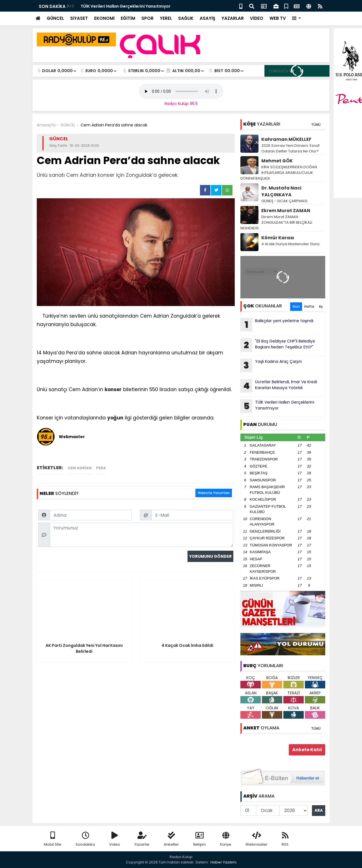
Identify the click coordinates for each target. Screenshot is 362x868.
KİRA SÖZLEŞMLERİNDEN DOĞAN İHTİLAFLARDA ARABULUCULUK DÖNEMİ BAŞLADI (279, 173)
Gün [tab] (296, 306)
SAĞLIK (186, 18)
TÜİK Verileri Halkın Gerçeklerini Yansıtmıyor (126, 6)
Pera (101, 468)
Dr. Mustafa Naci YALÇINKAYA (281, 191)
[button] (297, 19)
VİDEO (257, 18)
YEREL (166, 18)
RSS (285, 839)
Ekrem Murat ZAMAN (286, 211)
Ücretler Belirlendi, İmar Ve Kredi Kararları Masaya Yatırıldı (279, 386)
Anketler (171, 839)
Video (115, 839)
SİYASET (79, 18)
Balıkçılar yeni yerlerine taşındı (277, 325)
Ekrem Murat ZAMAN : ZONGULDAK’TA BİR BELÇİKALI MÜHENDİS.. (276, 222)
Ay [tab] (321, 306)
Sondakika (85, 839)
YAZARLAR (233, 18)
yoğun (115, 418)
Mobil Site (53, 839)
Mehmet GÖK (277, 161)
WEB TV (278, 18)
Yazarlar (142, 839)
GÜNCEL (55, 18)
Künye (226, 839)
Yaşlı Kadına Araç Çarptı (271, 365)
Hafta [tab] (309, 306)
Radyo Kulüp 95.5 (181, 104)
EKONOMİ (104, 18)
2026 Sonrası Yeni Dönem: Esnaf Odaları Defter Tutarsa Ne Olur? (290, 148)
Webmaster (257, 839)
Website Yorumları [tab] (214, 493)
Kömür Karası (278, 238)
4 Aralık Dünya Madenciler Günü (290, 244)
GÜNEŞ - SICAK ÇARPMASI (284, 201)
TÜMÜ (316, 125)
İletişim (200, 839)
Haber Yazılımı (223, 862)
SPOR (147, 18)
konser (113, 389)
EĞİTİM (128, 18)
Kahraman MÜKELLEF (286, 139)
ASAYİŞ (207, 18)
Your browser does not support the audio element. (181, 91)
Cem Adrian (80, 468)
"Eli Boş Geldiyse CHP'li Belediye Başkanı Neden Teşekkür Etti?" (278, 345)
